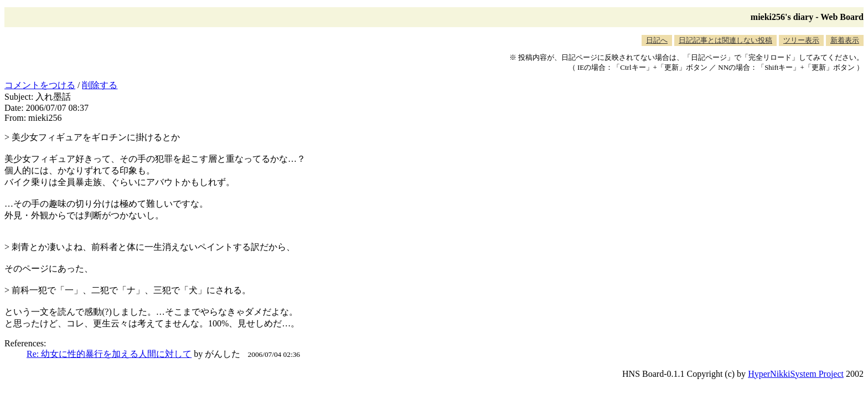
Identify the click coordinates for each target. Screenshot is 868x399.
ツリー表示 (801, 40)
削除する (100, 85)
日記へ (657, 40)
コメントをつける (40, 85)
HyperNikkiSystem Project (796, 374)
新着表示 (845, 40)
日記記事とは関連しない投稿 (725, 40)
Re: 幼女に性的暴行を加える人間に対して (109, 354)
